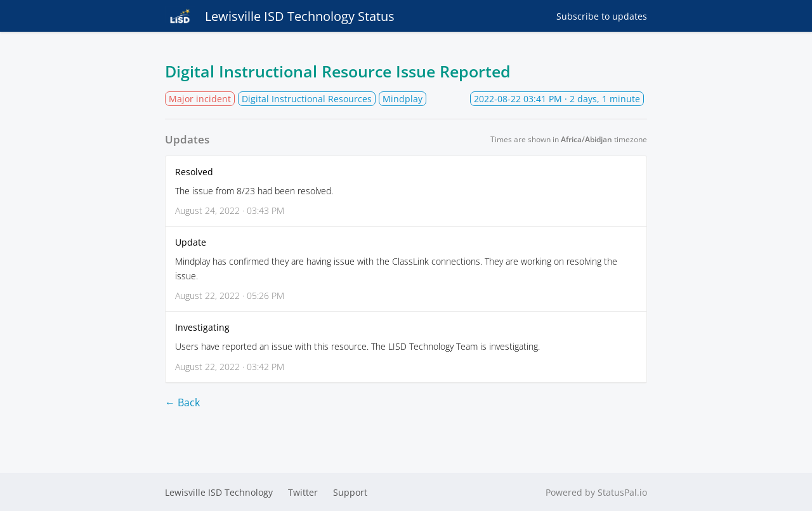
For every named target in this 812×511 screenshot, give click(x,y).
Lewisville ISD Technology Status (280, 16)
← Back (182, 402)
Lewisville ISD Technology (219, 492)
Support (350, 492)
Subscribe (602, 16)
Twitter (303, 492)
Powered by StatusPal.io (596, 492)
